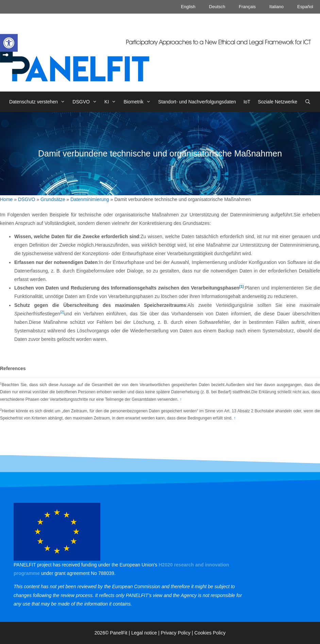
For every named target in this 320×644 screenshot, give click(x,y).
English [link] (188, 7)
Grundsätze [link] (53, 199)
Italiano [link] (276, 7)
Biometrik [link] (139, 102)
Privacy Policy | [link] (178, 633)
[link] (9, 43)
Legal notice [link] (144, 633)
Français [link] (247, 7)
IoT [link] (247, 102)
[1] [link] (242, 286)
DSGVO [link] (87, 102)
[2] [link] (62, 312)
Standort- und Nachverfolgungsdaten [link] (197, 102)
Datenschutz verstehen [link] (39, 102)
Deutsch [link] (217, 7)
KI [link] (112, 102)
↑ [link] (181, 399)
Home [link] (6, 199)
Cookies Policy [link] (210, 633)
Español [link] (305, 7)
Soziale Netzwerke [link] (277, 102)
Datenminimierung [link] (90, 199)
